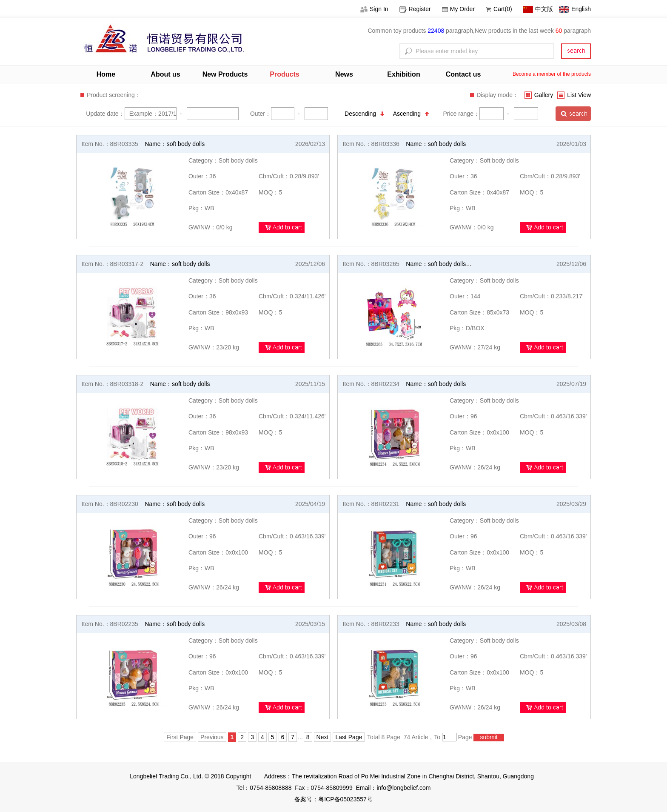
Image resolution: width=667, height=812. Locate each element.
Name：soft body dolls (175, 144)
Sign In (374, 9)
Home (106, 74)
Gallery (539, 95)
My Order (458, 9)
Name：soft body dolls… (439, 264)
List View (574, 95)
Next (323, 737)
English (575, 9)
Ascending (411, 114)
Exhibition (403, 74)
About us (165, 74)
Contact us (463, 74)
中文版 (538, 9)
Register (415, 9)
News (344, 74)
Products (284, 74)
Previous (212, 737)
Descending (364, 114)
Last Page (349, 737)
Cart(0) (499, 9)
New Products (225, 74)
